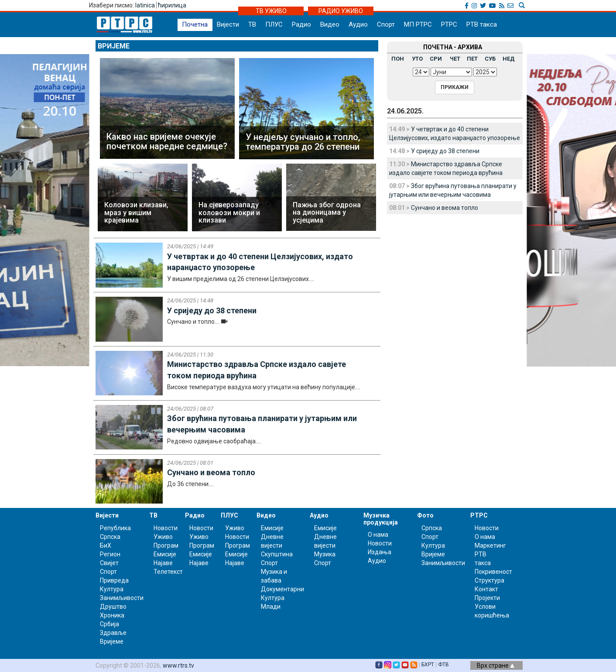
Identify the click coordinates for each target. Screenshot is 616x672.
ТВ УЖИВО (271, 11)
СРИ (436, 59)
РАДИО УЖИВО (341, 11)
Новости (166, 528)
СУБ (490, 59)
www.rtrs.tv (178, 665)
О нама (378, 535)
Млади (271, 607)
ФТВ (443, 665)
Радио (301, 24)
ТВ (252, 24)
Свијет (109, 563)
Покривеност (493, 572)
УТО (417, 59)
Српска (432, 528)
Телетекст (168, 572)
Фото (425, 515)
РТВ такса (482, 24)
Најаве (163, 563)
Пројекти (487, 598)
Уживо (163, 537)
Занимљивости (122, 598)
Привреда (114, 580)
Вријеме (114, 46)
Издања (380, 552)
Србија (110, 624)
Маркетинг (490, 545)
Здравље (113, 633)
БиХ (106, 545)
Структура (489, 580)
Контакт (486, 589)
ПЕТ (472, 59)
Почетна (195, 24)
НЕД (509, 59)
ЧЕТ (455, 59)
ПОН (398, 59)
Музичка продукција (381, 519)
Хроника (112, 615)
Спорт (386, 24)
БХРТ (428, 665)
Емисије (165, 554)
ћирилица (172, 5)
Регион (110, 554)
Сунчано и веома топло (445, 208)
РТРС (449, 24)
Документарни (282, 589)
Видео (330, 24)
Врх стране (496, 665)
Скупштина (277, 554)
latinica (145, 5)
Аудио (358, 24)
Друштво (113, 607)
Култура (112, 589)
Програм (166, 545)
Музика (325, 554)
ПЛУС (274, 24)
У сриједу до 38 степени (445, 151)
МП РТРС (418, 24)
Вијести (228, 24)
